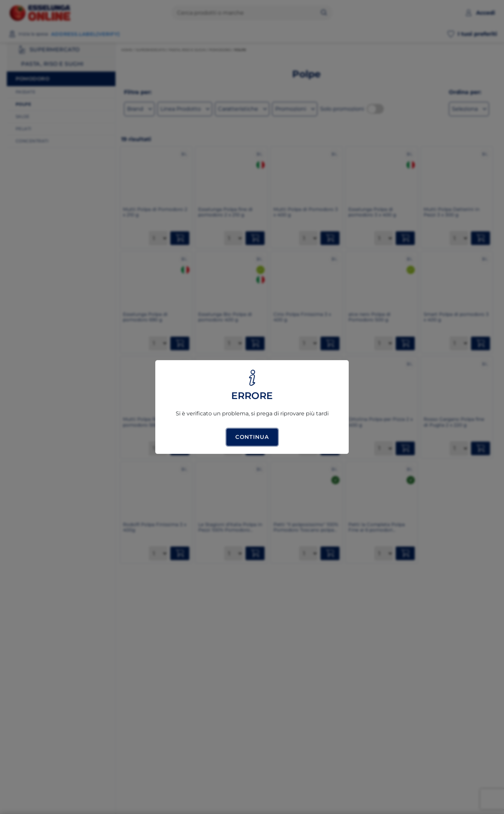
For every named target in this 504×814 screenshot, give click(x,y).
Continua (252, 437)
